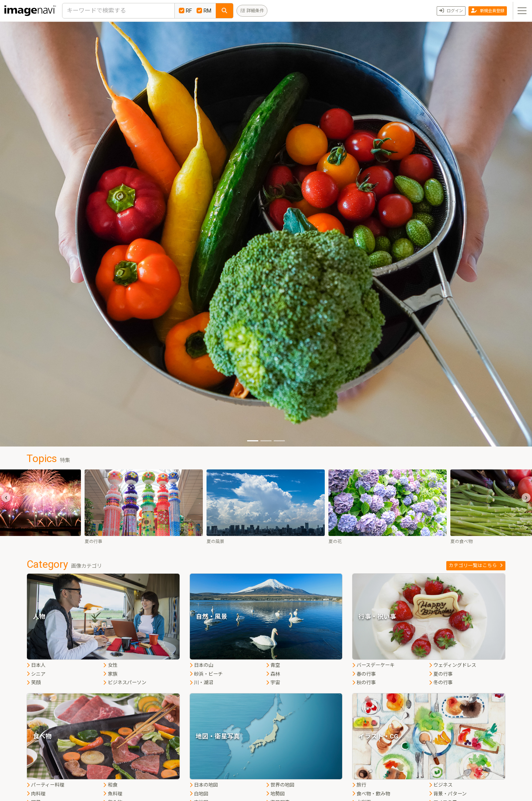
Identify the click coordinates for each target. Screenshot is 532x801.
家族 (110, 674)
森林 (273, 674)
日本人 (36, 665)
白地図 (199, 794)
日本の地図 (204, 785)
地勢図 (275, 794)
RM (204, 11)
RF (185, 11)
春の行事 (364, 674)
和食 (110, 785)
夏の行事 (441, 674)
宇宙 (273, 683)
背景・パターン (448, 794)
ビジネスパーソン (125, 683)
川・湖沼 (201, 683)
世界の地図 (280, 785)
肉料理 (36, 794)
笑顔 (34, 683)
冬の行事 (441, 683)
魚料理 (112, 794)
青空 (273, 665)
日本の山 (201, 665)
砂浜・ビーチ (206, 674)
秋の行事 (364, 683)
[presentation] (6, 498)
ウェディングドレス (453, 665)
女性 (110, 665)
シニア (36, 674)
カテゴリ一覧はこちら (476, 565)
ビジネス (441, 785)
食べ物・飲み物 (371, 794)
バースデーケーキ (373, 665)
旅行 (359, 785)
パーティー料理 (45, 785)
